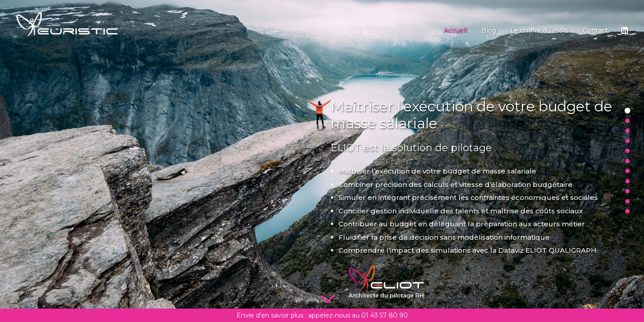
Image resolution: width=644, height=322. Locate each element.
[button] (624, 30)
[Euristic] (67, 24)
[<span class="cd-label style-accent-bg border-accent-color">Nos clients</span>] (627, 203)
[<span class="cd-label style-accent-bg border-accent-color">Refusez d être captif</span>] (627, 183)
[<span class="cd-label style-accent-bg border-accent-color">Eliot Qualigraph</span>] (627, 173)
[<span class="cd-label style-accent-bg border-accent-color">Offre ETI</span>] (627, 153)
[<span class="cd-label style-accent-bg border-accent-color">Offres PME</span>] (627, 143)
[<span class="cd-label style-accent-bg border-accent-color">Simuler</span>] (627, 123)
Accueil (455, 30)
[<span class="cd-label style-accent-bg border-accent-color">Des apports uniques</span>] (627, 193)
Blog (489, 30)
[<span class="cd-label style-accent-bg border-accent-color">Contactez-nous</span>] (627, 213)
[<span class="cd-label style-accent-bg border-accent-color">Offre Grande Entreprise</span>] (627, 163)
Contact (595, 30)
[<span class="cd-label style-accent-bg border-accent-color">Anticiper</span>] (627, 132)
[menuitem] (455, 30)
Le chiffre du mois (539, 30)
